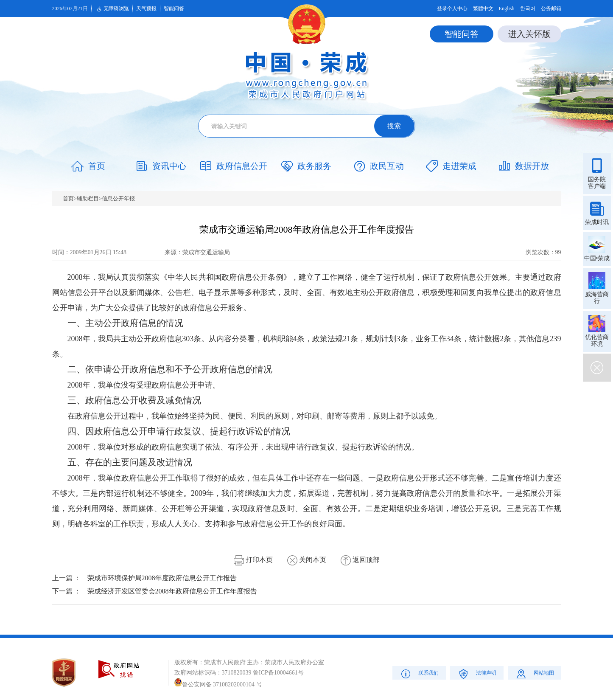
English (507, 8)
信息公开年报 (118, 198)
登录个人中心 (452, 8)
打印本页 (253, 560)
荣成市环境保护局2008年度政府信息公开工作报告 (162, 578)
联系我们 (419, 673)
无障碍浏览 (112, 9)
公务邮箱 (551, 8)
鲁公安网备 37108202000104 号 (218, 685)
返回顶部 (360, 560)
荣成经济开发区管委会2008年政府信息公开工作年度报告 (172, 591)
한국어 (528, 8)
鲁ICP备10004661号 (278, 673)
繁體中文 (483, 8)
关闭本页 (307, 560)
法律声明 (477, 673)
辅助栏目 (88, 198)
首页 (68, 198)
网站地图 (534, 673)
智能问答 (174, 8)
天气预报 (146, 8)
